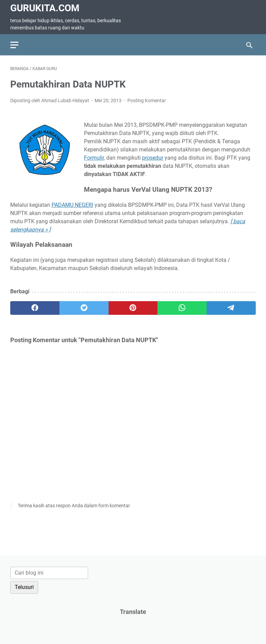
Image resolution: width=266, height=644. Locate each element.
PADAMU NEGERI (72, 205)
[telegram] (231, 308)
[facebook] (35, 308)
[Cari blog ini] (49, 573)
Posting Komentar (147, 100)
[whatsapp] (182, 308)
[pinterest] (133, 308)
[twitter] (84, 308)
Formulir (94, 158)
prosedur (153, 158)
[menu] (18, 45)
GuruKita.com (45, 8)
